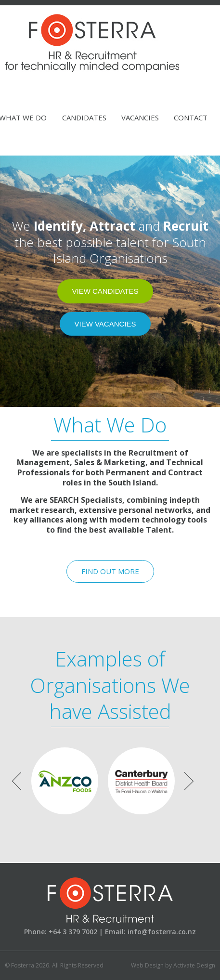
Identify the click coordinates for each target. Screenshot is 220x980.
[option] (65, 781)
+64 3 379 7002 (73, 932)
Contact (191, 118)
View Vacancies (105, 324)
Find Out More (110, 571)
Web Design (147, 966)
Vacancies (140, 118)
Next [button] (189, 781)
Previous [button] (17, 781)
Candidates (84, 118)
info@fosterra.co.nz (162, 932)
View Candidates (105, 291)
